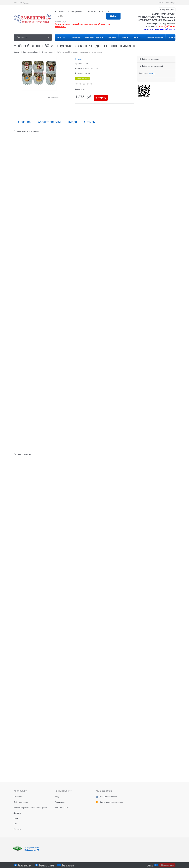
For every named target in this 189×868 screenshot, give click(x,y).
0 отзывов (79, 59)
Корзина (150, 865)
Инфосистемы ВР (32, 850)
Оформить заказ (167, 865)
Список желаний (68, 865)
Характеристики (49, 122)
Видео (72, 122)
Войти (161, 3)
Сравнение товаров (46, 865)
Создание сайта (32, 847)
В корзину (102, 98)
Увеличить (55, 97)
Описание (24, 122)
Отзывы (90, 122)
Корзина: (168, 10)
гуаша (64, 22)
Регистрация (170, 3)
